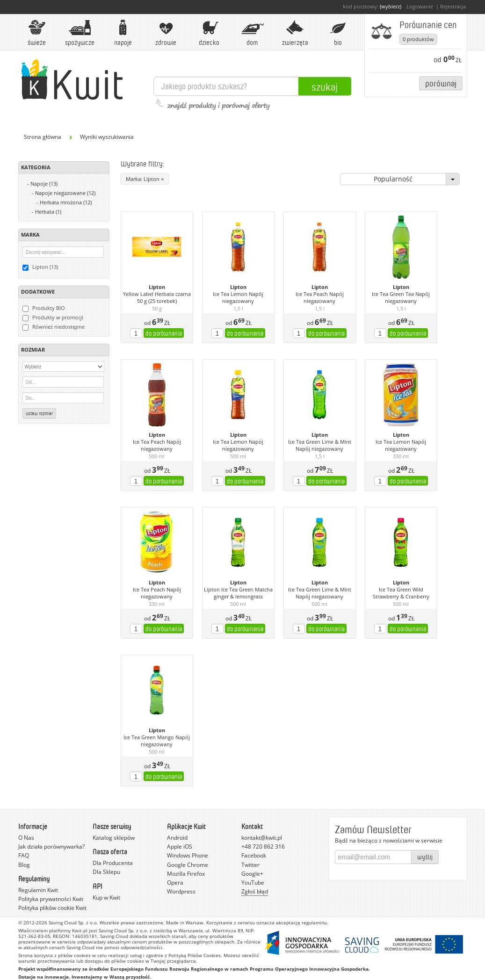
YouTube (253, 883)
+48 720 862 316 (263, 847)
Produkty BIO (44, 308)
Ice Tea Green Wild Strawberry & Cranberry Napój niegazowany (401, 593)
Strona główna (43, 137)
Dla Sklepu (106, 872)
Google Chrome (188, 865)
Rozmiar (33, 349)
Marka (30, 234)
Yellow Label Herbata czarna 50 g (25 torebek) (157, 298)
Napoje (123, 33)
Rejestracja (453, 6)
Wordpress (181, 891)
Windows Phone (188, 855)
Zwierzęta (295, 33)
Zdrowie (166, 33)
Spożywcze (80, 33)
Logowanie (420, 6)
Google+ (252, 874)
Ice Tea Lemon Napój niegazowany (238, 298)
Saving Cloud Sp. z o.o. (73, 922)
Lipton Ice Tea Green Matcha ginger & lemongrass (238, 593)
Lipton (157, 287)
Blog (24, 865)
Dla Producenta (113, 863)
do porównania (164, 333)
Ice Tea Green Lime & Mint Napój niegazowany (320, 445)
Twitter (250, 865)
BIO (338, 33)
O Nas (26, 838)
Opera (175, 883)
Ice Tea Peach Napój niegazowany (320, 298)
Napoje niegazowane (65, 193)
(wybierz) (391, 6)
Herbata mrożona (66, 202)
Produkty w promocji (53, 317)
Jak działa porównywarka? (51, 847)
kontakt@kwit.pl (262, 838)
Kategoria (36, 167)
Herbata (48, 212)
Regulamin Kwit (38, 890)
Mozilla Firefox (186, 874)
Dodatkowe (38, 292)
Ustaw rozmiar (39, 413)
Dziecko (209, 33)
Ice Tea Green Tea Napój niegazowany (401, 298)
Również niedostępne (54, 327)
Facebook (254, 855)
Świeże (37, 33)
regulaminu (314, 922)
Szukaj (325, 86)
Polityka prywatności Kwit (51, 899)
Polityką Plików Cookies (195, 955)
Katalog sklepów (114, 838)
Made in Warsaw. (185, 922)
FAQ (24, 855)
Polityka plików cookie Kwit (52, 908)
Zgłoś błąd (255, 891)
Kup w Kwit (106, 897)
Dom (252, 33)
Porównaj (441, 83)
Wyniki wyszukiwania (107, 137)
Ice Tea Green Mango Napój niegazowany (157, 741)
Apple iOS (180, 847)
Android (177, 838)
